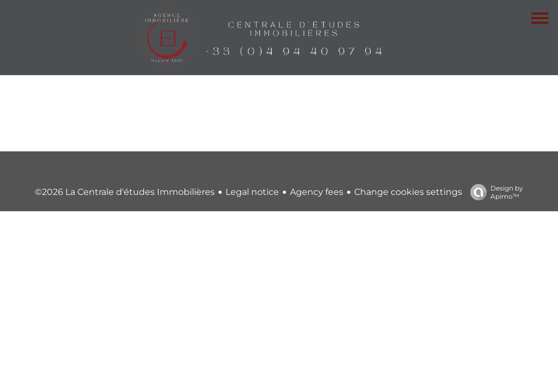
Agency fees (317, 192)
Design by (494, 192)
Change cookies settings (408, 192)
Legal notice (252, 192)
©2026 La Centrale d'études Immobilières (125, 192)
